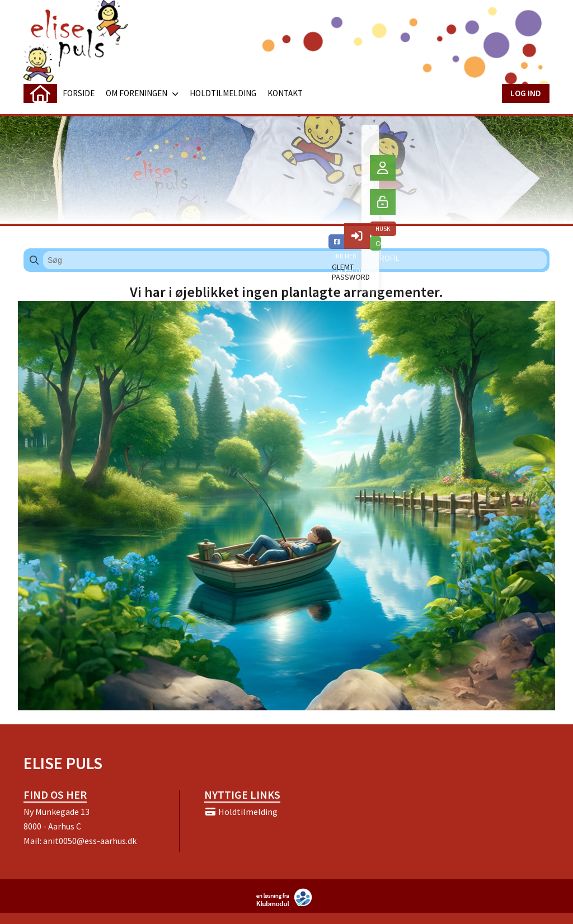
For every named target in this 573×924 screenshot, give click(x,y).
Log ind (526, 93)
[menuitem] (40, 93)
